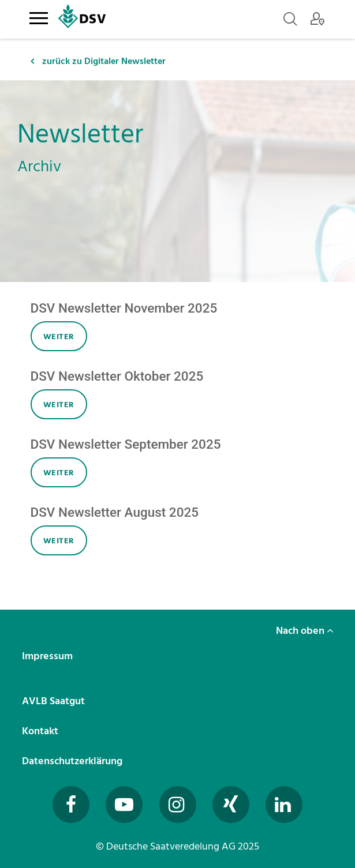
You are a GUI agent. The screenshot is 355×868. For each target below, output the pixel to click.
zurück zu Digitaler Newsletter (98, 61)
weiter (59, 337)
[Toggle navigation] (39, 16)
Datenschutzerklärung (73, 761)
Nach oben (305, 631)
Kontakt (41, 731)
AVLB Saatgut (55, 701)
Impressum (48, 656)
